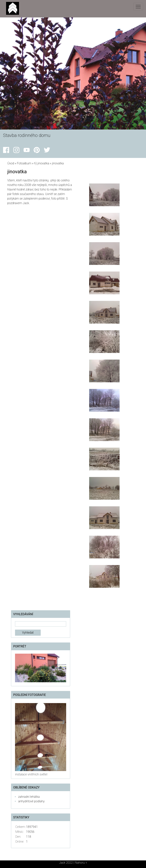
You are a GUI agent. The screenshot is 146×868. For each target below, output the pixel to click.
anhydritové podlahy (31, 801)
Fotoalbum (24, 163)
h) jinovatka (42, 163)
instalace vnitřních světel (31, 774)
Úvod (11, 163)
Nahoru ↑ (81, 863)
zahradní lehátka (29, 797)
